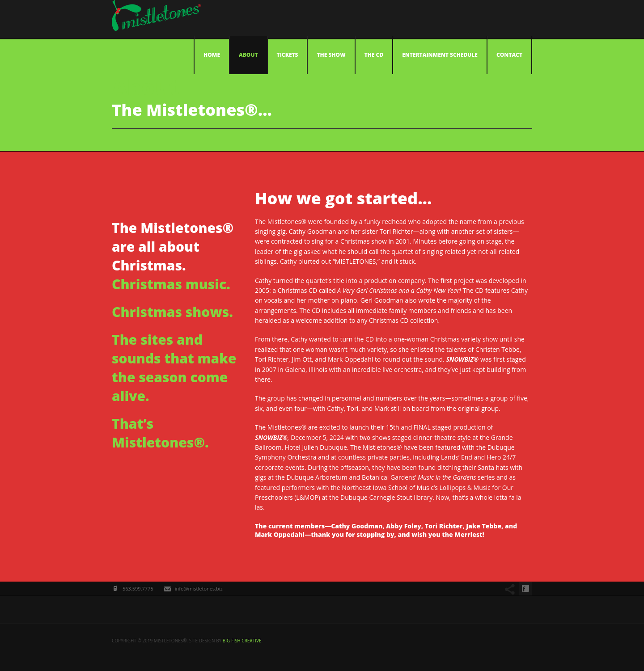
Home (212, 55)
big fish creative (242, 641)
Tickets (288, 55)
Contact (509, 55)
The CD (374, 55)
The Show (331, 55)
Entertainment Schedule (440, 55)
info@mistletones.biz (199, 589)
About (248, 55)
